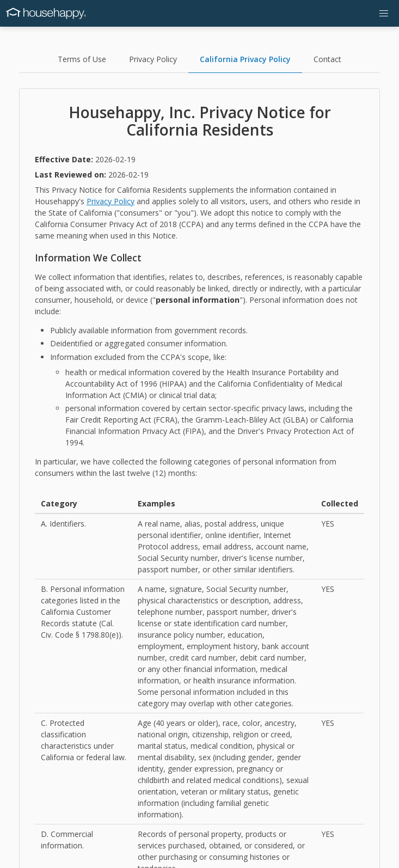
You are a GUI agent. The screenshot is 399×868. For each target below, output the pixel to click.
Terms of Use (82, 59)
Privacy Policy (153, 59)
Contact (327, 59)
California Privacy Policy (245, 59)
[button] (384, 13)
